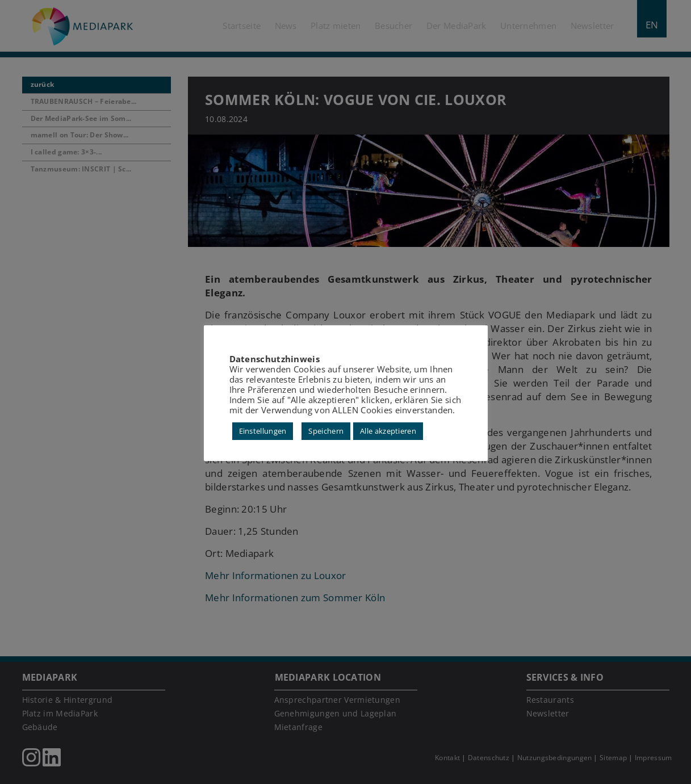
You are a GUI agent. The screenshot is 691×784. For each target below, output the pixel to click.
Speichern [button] (326, 431)
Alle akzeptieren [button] (388, 431)
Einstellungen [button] (263, 431)
